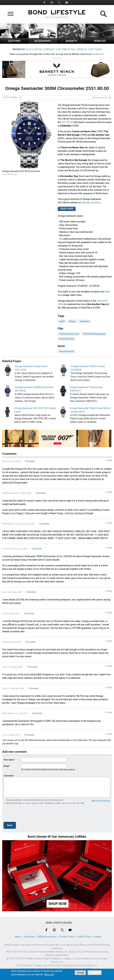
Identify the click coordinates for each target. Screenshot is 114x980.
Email (6, 766)
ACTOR (38, 49)
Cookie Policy (84, 937)
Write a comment (100, 98)
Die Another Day (66, 339)
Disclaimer (29, 937)
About (18, 937)
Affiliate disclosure (47, 937)
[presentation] (25, 814)
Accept (80, 973)
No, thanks (95, 973)
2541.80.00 (67, 122)
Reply (110, 460)
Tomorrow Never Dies (69, 334)
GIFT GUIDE (96, 49)
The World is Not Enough (94, 334)
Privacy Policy (67, 937)
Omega (72, 321)
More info (49, 975)
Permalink (30, 461)
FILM (29, 49)
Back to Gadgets (10, 97)
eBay (84, 203)
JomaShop (95, 203)
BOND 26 (82, 49)
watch (62, 321)
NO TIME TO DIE (66, 49)
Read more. (99, 54)
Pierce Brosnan (66, 351)
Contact (98, 937)
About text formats (101, 801)
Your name (9, 760)
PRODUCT (50, 49)
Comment (8, 776)
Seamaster (85, 321)
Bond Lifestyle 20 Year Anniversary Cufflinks (57, 837)
